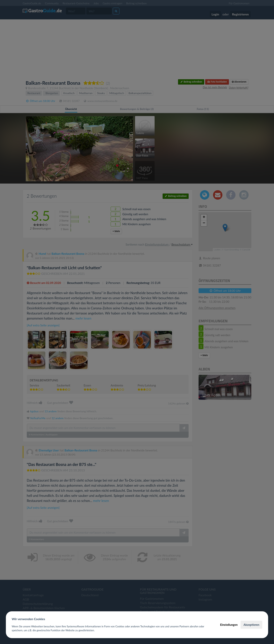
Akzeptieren (251, 625)
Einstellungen (229, 625)
